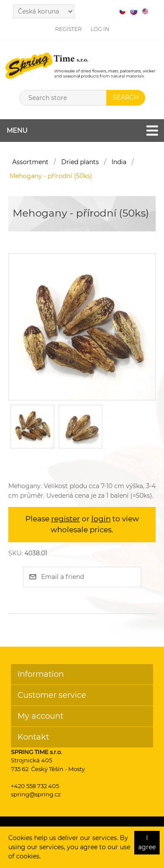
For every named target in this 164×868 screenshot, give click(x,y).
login (101, 519)
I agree (147, 842)
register (66, 519)
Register (68, 29)
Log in (100, 29)
